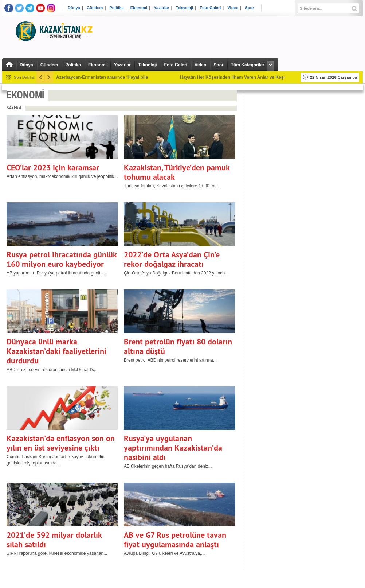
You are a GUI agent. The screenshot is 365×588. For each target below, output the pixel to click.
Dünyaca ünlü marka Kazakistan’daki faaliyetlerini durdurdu (56, 351)
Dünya (74, 8)
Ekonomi (139, 8)
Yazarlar (161, 8)
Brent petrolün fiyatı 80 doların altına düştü (178, 346)
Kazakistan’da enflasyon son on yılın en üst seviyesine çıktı (61, 443)
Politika (117, 8)
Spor (249, 8)
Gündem (95, 8)
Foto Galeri (210, 8)
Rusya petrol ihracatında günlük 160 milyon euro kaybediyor (62, 259)
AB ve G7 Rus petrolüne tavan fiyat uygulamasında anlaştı (175, 540)
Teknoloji (185, 8)
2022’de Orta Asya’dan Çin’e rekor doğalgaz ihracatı (172, 259)
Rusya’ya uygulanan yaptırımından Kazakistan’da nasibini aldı (173, 448)
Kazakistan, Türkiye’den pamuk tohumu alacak (177, 172)
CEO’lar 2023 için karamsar (53, 167)
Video (233, 8)
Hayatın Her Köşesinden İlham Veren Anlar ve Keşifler (236, 77)
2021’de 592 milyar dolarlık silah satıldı (54, 540)
